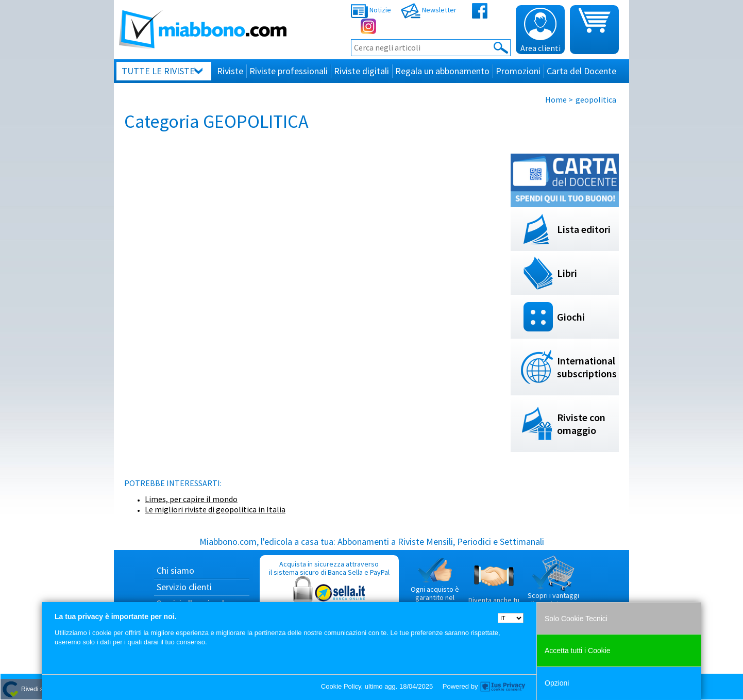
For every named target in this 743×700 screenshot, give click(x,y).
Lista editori (584, 229)
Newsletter (429, 10)
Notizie (371, 10)
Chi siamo (175, 570)
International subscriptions (587, 367)
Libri (567, 273)
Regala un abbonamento (442, 71)
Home (556, 99)
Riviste (230, 71)
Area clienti (541, 30)
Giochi (571, 317)
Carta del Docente (581, 71)
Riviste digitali (361, 71)
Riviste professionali (289, 71)
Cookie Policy (341, 686)
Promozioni (518, 71)
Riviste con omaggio (581, 424)
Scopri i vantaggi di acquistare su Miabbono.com (553, 586)
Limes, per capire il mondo (191, 499)
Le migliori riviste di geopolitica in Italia (215, 509)
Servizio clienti (184, 587)
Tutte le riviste (158, 71)
